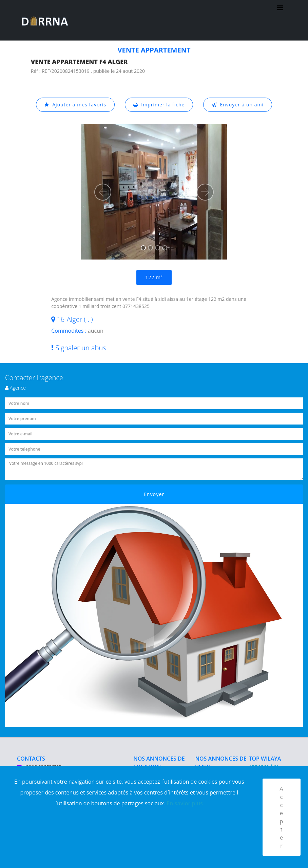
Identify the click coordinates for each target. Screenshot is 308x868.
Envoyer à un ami (238, 105)
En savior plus (185, 803)
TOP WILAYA (265, 759)
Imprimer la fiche (159, 105)
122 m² (154, 277)
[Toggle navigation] (280, 20)
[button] (103, 192)
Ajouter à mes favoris (75, 105)
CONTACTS (31, 759)
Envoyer (154, 494)
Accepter (281, 817)
